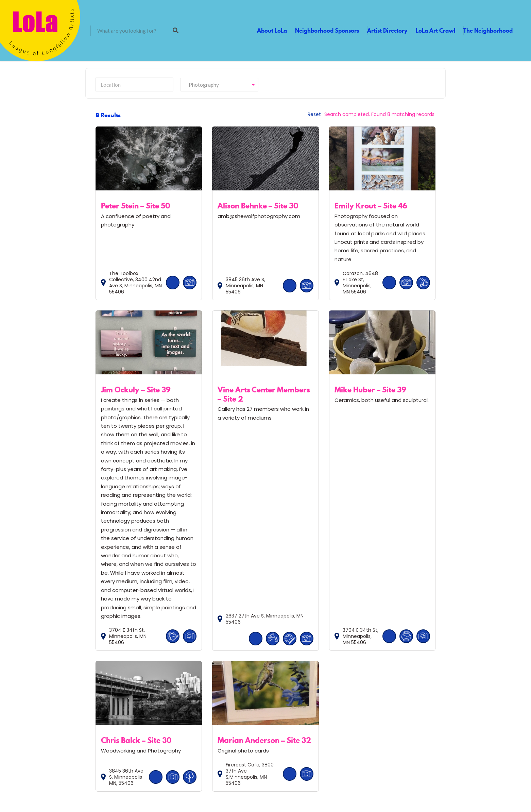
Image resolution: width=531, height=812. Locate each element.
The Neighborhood (488, 31)
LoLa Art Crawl (435, 31)
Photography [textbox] (202, 85)
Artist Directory (387, 31)
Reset (314, 114)
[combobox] (219, 85)
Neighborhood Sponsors (327, 31)
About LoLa (272, 31)
